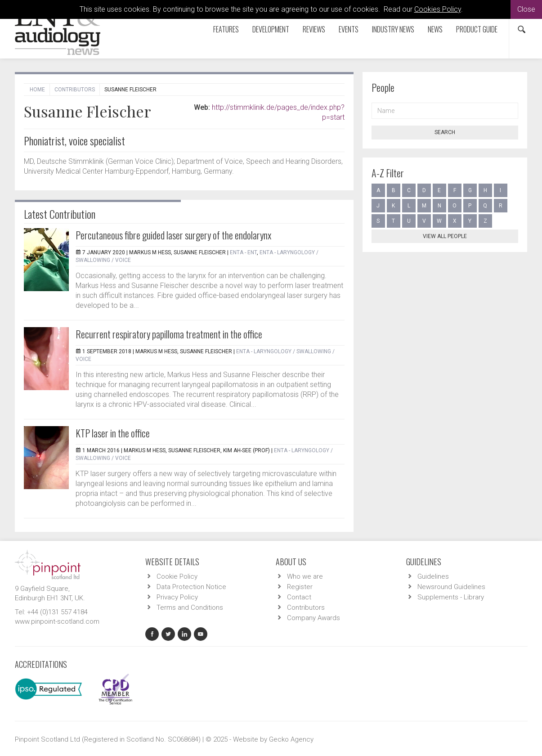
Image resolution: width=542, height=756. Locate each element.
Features (226, 29)
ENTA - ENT (243, 252)
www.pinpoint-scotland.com (57, 621)
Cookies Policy (438, 9)
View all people (445, 236)
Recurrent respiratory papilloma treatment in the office (169, 334)
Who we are (305, 576)
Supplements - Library (451, 597)
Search (445, 132)
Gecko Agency (291, 739)
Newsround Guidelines (451, 587)
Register (300, 587)
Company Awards (314, 618)
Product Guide (477, 29)
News (435, 29)
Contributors (75, 90)
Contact (299, 597)
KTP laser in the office (113, 433)
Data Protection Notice (191, 587)
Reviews (314, 29)
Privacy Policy (177, 597)
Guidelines (433, 576)
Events (349, 29)
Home (37, 90)
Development (271, 29)
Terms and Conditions (190, 607)
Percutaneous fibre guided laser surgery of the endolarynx (173, 235)
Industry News (393, 29)
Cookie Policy (177, 576)
